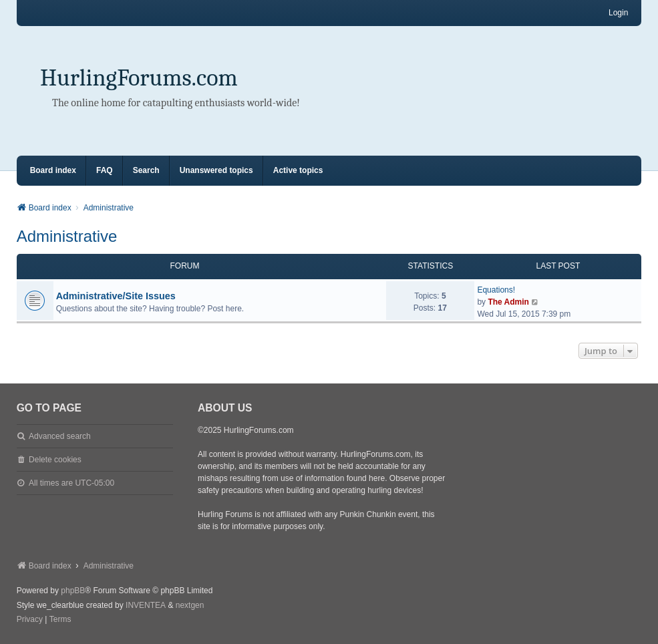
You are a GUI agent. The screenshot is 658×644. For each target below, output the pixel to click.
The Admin (508, 302)
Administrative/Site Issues (116, 296)
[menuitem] (30, 620)
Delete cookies (55, 460)
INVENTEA (146, 605)
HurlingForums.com (139, 78)
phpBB (73, 591)
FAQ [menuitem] (105, 170)
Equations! (496, 290)
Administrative (67, 236)
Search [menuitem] (146, 170)
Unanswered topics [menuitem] (216, 170)
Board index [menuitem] (53, 170)
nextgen (190, 605)
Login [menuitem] (618, 13)
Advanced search (60, 436)
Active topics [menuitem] (298, 170)
